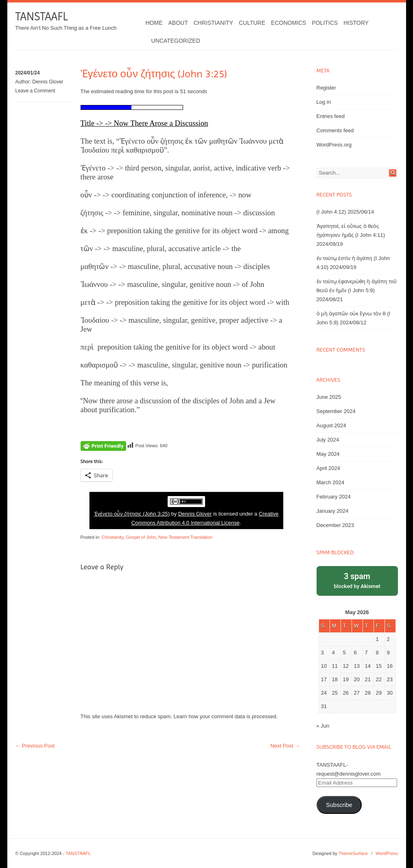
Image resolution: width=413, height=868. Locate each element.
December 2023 (335, 525)
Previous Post (35, 746)
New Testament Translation (185, 537)
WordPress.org (334, 145)
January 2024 (333, 511)
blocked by (357, 580)
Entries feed (331, 116)
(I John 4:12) (331, 212)
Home (154, 23)
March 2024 (331, 482)
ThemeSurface (353, 853)
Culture (252, 23)
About (178, 23)
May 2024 (328, 454)
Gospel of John (141, 537)
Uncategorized (176, 41)
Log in (324, 102)
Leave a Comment (35, 91)
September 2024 (336, 411)
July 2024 (328, 440)
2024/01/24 (28, 73)
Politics (325, 23)
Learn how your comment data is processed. (226, 716)
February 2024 (334, 497)
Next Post (285, 746)
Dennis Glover (48, 82)
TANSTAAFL (42, 16)
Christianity (213, 23)
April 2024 (329, 468)
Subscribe (339, 805)
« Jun (323, 726)
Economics (288, 23)
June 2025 (329, 397)
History (356, 23)
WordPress (387, 853)
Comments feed (335, 130)
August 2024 (331, 425)
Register (326, 88)
